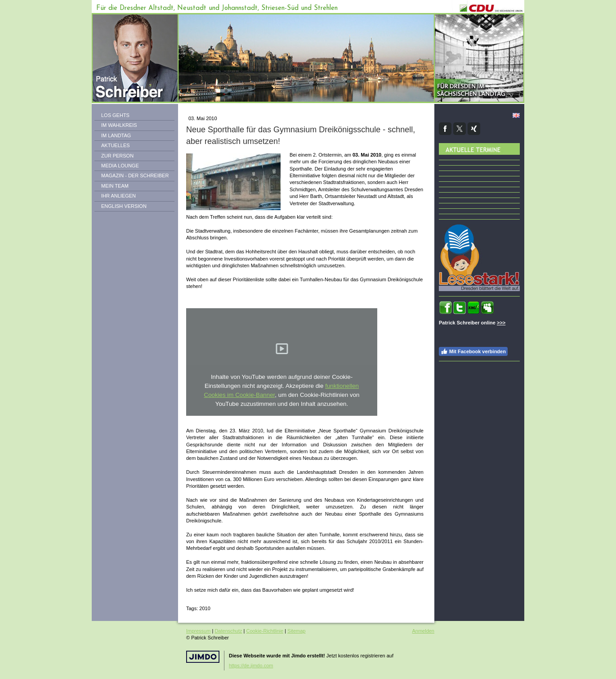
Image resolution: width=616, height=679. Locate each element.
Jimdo (203, 657)
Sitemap (296, 631)
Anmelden (423, 631)
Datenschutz (228, 631)
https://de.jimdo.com (251, 666)
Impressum (198, 631)
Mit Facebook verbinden (473, 351)
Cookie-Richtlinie (265, 631)
